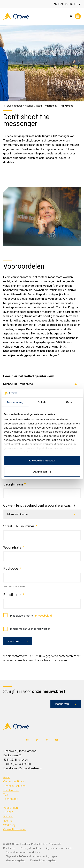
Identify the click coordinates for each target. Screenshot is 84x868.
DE (67, 4)
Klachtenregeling (16, 860)
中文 (78, 4)
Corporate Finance (15, 781)
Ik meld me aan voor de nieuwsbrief (27, 629)
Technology (11, 799)
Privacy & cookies (31, 848)
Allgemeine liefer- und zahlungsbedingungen (31, 856)
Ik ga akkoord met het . (28, 617)
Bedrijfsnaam (14, 484)
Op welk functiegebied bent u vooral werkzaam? (39, 505)
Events (8, 821)
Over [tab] (69, 402)
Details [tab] (42, 402)
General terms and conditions (23, 852)
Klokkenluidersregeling (43, 860)
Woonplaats (14, 547)
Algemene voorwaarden (60, 848)
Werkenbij (9, 825)
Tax (6, 795)
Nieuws (8, 816)
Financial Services (14, 786)
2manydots (55, 844)
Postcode (12, 568)
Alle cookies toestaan (42, 461)
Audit (6, 777)
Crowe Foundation (15, 829)
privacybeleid (43, 616)
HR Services (11, 790)
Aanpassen (42, 472)
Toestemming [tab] (15, 402)
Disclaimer (9, 848)
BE (72, 4)
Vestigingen (10, 808)
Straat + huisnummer (20, 526)
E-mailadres (14, 595)
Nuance (8, 812)
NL (56, 4)
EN (61, 4)
